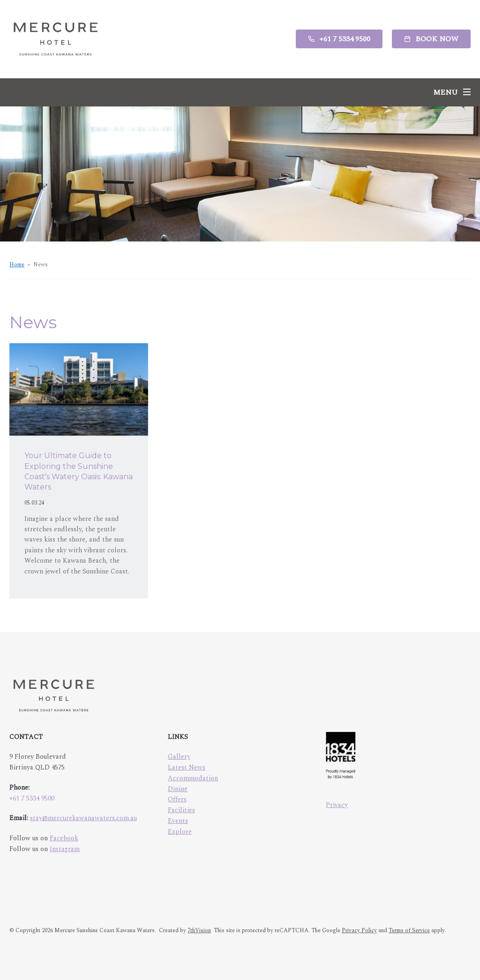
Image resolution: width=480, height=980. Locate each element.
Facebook (64, 838)
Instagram (65, 849)
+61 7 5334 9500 (32, 798)
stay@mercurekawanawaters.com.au (83, 818)
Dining (178, 789)
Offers (177, 799)
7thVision (199, 931)
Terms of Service (409, 931)
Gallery (179, 757)
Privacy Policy (359, 931)
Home (17, 265)
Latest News (187, 767)
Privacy (337, 805)
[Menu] (452, 92)
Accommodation (193, 778)
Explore (180, 832)
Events (178, 821)
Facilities (181, 810)
